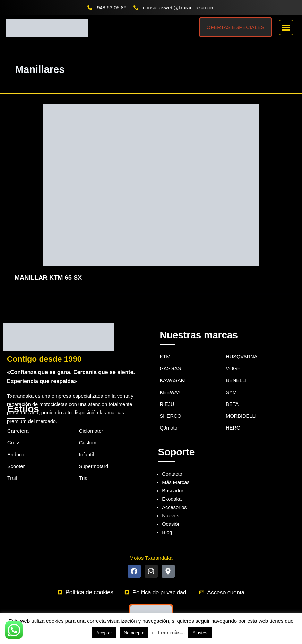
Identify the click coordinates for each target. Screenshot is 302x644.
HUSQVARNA (241, 347)
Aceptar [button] (104, 633)
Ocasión (171, 514)
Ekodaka (172, 489)
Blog (167, 523)
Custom (88, 433)
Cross (14, 433)
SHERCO (171, 406)
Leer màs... (171, 632)
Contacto (172, 464)
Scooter (16, 457)
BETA (232, 395)
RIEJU (167, 395)
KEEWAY (170, 383)
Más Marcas (176, 473)
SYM (231, 383)
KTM (165, 347)
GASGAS (171, 359)
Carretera (18, 421)
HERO (233, 418)
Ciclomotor (91, 421)
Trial (84, 468)
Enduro (15, 445)
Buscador (173, 481)
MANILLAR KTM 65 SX (48, 277)
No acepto (134, 633)
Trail (12, 468)
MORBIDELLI (241, 406)
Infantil (87, 445)
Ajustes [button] (200, 633)
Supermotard (94, 457)
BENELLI (236, 371)
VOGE (233, 359)
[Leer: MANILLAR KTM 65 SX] (151, 184)
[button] (286, 28)
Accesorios (174, 498)
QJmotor (170, 418)
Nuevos (170, 506)
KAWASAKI (173, 371)
